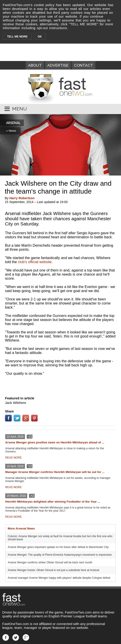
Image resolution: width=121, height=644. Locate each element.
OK (40, 37)
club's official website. (35, 262)
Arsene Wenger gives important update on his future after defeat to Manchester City (58, 547)
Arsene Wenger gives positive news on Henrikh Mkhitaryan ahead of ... (55, 442)
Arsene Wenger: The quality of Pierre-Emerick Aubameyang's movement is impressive (60, 555)
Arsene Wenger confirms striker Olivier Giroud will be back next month (50, 562)
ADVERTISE (58, 65)
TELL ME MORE (17, 37)
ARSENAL (13, 123)
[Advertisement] (61, 385)
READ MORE (14, 458)
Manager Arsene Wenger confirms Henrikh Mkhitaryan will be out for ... (55, 472)
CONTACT (84, 65)
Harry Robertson (22, 198)
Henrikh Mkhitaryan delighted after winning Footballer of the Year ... (53, 502)
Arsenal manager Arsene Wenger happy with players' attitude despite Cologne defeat (59, 578)
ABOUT (35, 65)
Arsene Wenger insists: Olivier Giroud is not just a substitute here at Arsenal (53, 570)
